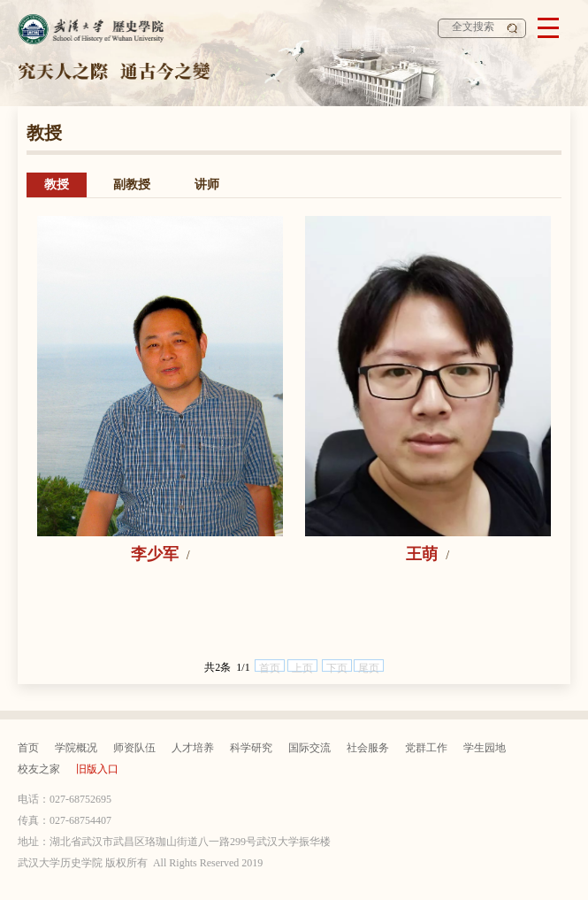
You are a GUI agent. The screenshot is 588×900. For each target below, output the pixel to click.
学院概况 (76, 748)
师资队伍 (134, 748)
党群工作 (426, 748)
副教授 (132, 185)
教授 (57, 185)
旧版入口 (97, 769)
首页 (28, 748)
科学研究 (251, 748)
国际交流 (309, 748)
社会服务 (368, 748)
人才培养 (193, 748)
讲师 (207, 185)
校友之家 (39, 769)
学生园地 (485, 748)
